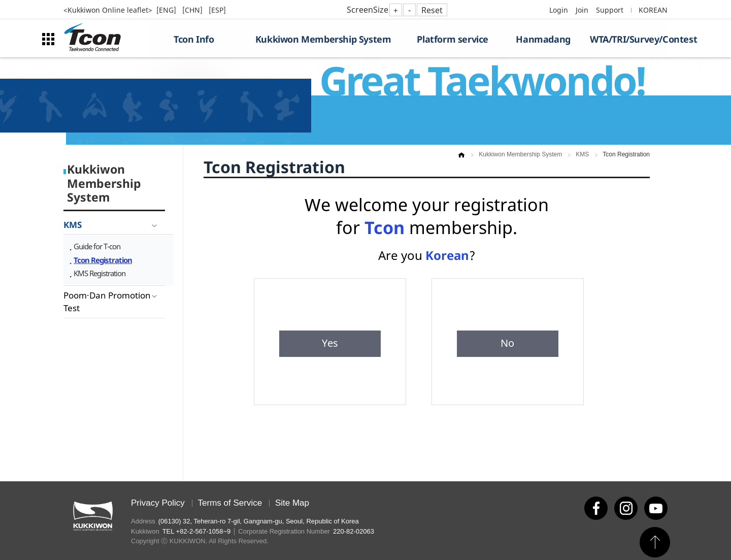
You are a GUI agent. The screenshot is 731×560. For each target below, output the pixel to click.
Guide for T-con (97, 246)
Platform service (453, 39)
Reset (432, 10)
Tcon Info (194, 39)
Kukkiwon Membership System (323, 39)
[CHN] (193, 10)
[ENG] (167, 10)
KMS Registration (99, 273)
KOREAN (653, 10)
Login (559, 10)
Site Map (292, 503)
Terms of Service (230, 503)
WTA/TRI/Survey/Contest (629, 39)
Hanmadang (543, 39)
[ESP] (217, 10)
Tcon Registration (103, 260)
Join (582, 10)
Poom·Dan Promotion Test (107, 302)
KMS (73, 225)
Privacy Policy (158, 503)
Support (610, 10)
